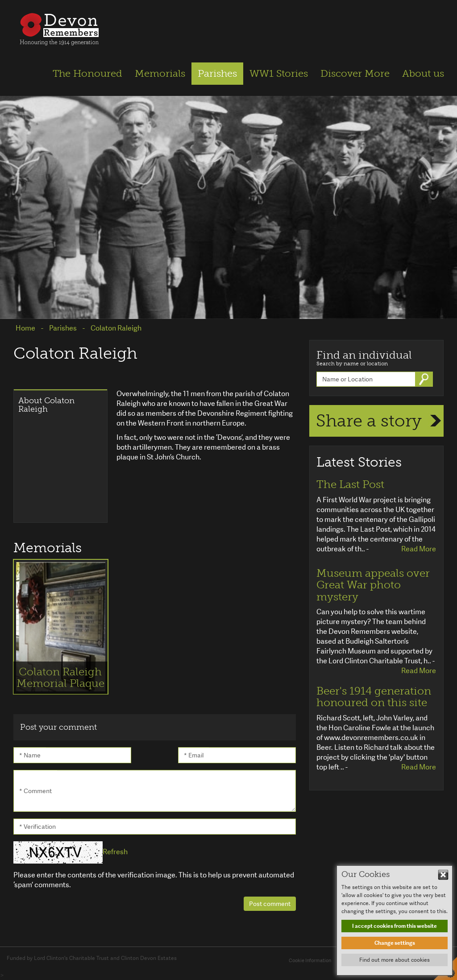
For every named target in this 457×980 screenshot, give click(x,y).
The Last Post (350, 484)
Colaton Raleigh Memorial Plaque (60, 677)
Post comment (270, 904)
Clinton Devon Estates (149, 958)
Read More (419, 549)
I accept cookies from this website (395, 926)
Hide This (443, 875)
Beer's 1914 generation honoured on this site (374, 697)
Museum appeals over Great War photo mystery (373, 585)
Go (425, 379)
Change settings (395, 943)
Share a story (369, 421)
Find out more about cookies (395, 960)
